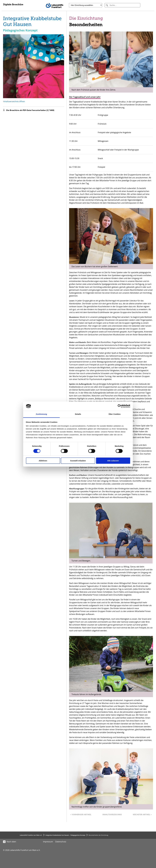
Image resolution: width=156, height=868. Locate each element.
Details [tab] (78, 414)
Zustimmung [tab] (41, 414)
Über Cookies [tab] (115, 414)
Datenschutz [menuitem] (61, 842)
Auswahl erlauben (78, 461)
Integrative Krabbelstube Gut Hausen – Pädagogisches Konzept (65, 835)
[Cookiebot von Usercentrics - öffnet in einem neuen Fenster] (119, 406)
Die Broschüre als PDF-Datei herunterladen (30, 110)
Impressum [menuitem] (48, 842)
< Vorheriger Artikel (81, 815)
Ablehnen (43, 461)
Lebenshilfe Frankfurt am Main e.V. (31, 835)
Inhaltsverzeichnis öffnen (14, 101)
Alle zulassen (113, 461)
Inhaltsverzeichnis (112, 815)
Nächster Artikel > (142, 815)
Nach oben (10, 842)
